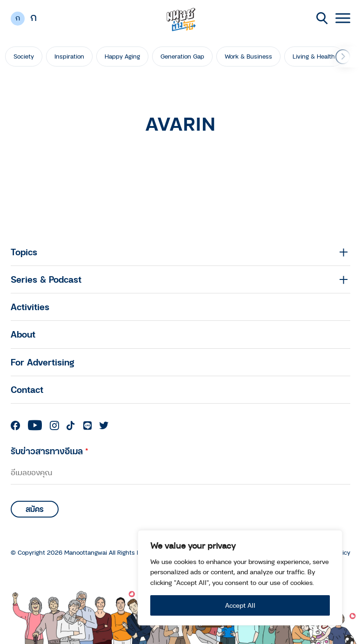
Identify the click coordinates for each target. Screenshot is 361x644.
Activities (30, 307)
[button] (343, 57)
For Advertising (43, 362)
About (23, 334)
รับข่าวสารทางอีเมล (50, 451)
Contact (27, 389)
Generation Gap (182, 56)
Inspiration (69, 56)
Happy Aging (122, 56)
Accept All (240, 605)
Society (24, 56)
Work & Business (248, 56)
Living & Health (314, 56)
